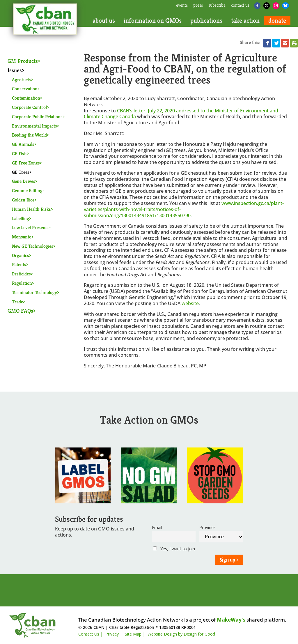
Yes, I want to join (174, 549)
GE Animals (23, 144)
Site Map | (135, 634)
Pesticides (21, 274)
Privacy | (114, 634)
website (190, 303)
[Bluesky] (285, 6)
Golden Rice (23, 200)
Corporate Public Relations (37, 117)
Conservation (25, 89)
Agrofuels (21, 80)
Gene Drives (24, 181)
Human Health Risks (31, 209)
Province (207, 527)
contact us (240, 6)
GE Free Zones (26, 163)
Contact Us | (91, 634)
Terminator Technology (34, 292)
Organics (21, 255)
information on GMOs (153, 21)
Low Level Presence (31, 228)
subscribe (217, 6)
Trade (17, 302)
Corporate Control (29, 107)
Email (157, 527)
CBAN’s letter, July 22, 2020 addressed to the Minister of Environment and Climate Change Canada (181, 114)
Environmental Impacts (34, 126)
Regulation (22, 283)
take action (245, 21)
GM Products (23, 61)
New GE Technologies (33, 246)
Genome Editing (27, 191)
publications (206, 21)
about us (104, 21)
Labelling (21, 218)
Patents (19, 264)
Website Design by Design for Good (181, 634)
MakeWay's (231, 620)
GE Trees (21, 172)
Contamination (26, 98)
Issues (15, 70)
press (198, 6)
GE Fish (19, 154)
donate (277, 21)
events (182, 6)
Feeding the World (29, 135)
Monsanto (22, 237)
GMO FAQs (20, 311)
